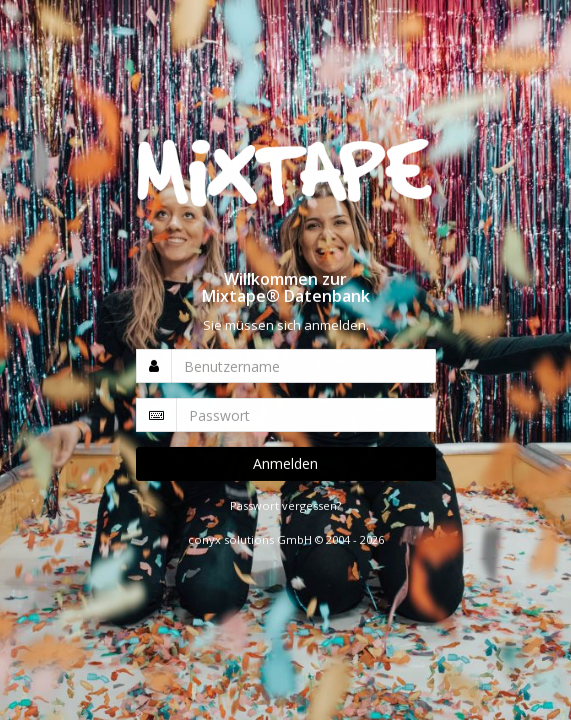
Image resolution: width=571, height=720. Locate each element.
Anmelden (285, 463)
